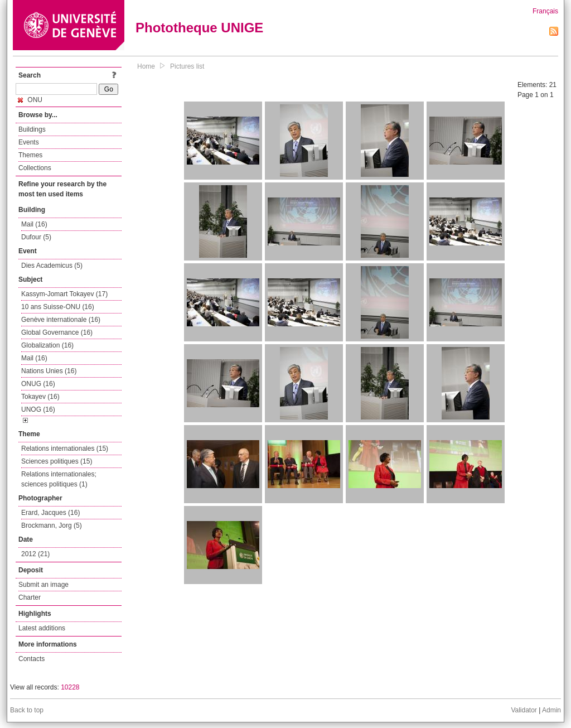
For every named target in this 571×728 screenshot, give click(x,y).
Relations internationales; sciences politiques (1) (59, 479)
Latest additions (42, 628)
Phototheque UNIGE (199, 28)
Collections (35, 168)
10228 (70, 687)
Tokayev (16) (40, 397)
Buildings (32, 129)
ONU (30, 100)
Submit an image (43, 585)
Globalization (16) (47, 345)
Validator (524, 710)
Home (146, 66)
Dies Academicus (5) (52, 266)
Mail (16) (34, 224)
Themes (30, 155)
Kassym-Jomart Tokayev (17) (64, 294)
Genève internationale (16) (61, 320)
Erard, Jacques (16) (50, 513)
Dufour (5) (36, 237)
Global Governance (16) (57, 332)
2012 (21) (35, 554)
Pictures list (187, 66)
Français (545, 11)
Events (29, 142)
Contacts (32, 659)
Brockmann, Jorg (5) (52, 525)
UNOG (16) (38, 409)
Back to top (27, 710)
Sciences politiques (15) (57, 461)
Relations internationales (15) (65, 449)
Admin (551, 710)
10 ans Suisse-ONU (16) (58, 307)
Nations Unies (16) (49, 371)
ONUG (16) (38, 384)
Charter (30, 597)
